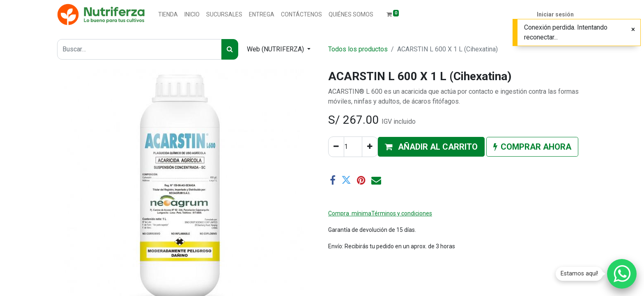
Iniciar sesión (555, 14)
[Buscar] (230, 49)
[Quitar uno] (336, 147)
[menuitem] (168, 15)
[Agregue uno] (370, 147)
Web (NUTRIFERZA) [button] (276, 49)
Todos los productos (358, 49)
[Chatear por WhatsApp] (622, 274)
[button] (431, 147)
